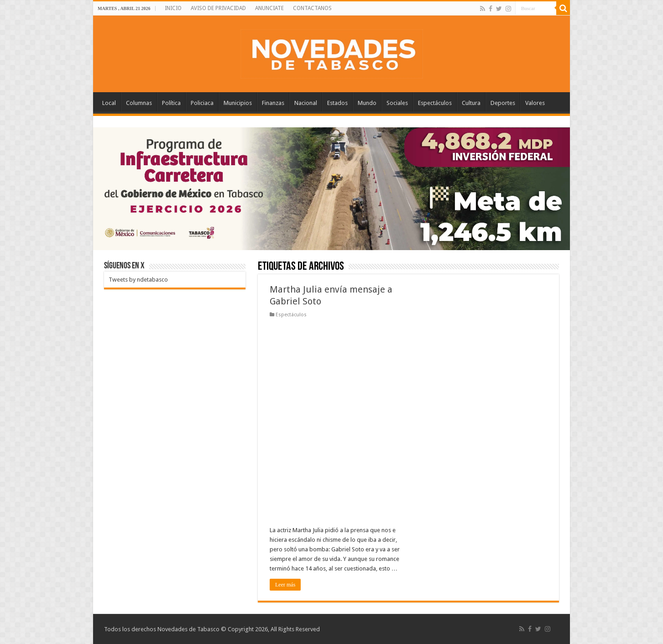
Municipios (238, 103)
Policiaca (202, 103)
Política (171, 103)
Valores (535, 103)
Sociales (397, 103)
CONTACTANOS (312, 8)
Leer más (285, 585)
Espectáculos (435, 103)
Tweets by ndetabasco (138, 280)
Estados (337, 103)
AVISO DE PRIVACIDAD (218, 8)
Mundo (367, 103)
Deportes (503, 103)
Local (109, 103)
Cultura (471, 103)
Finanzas (273, 103)
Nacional (306, 103)
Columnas (139, 103)
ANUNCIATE (269, 8)
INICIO (173, 8)
